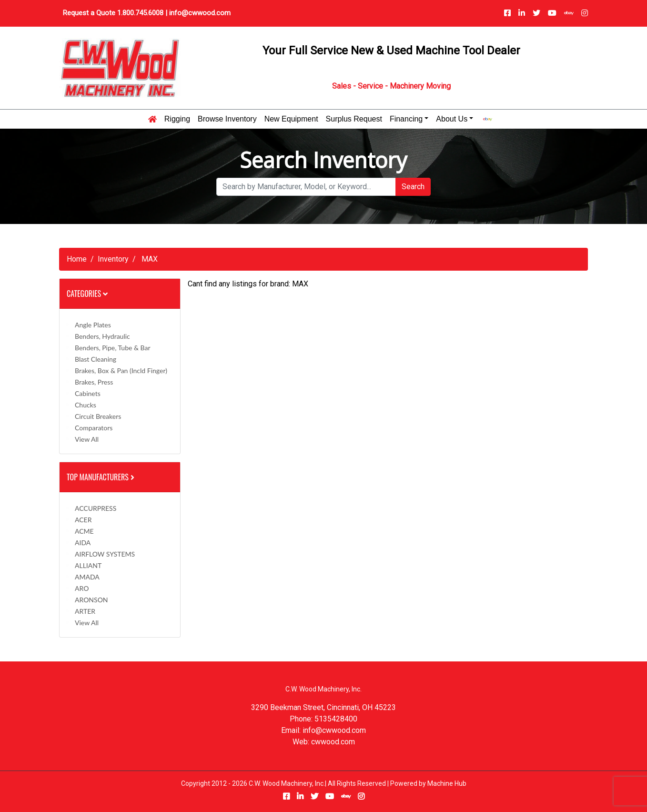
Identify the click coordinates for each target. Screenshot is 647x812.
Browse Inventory (227, 119)
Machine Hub (447, 783)
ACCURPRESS (96, 508)
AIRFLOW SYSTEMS (105, 554)
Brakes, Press (94, 382)
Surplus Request (354, 119)
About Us (452, 119)
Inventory (113, 259)
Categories (87, 294)
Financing (406, 119)
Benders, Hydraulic (102, 336)
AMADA (87, 577)
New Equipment (291, 119)
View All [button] (87, 439)
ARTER (85, 611)
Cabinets (88, 393)
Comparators (94, 428)
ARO (82, 588)
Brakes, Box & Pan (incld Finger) (121, 370)
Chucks (86, 405)
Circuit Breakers (98, 416)
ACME (84, 531)
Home (77, 259)
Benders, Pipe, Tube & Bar (113, 348)
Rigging (177, 119)
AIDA (83, 543)
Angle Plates (93, 325)
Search (413, 187)
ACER (83, 520)
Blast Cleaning (96, 359)
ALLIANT (88, 565)
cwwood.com (333, 742)
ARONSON (91, 600)
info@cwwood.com (200, 13)
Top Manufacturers (101, 477)
